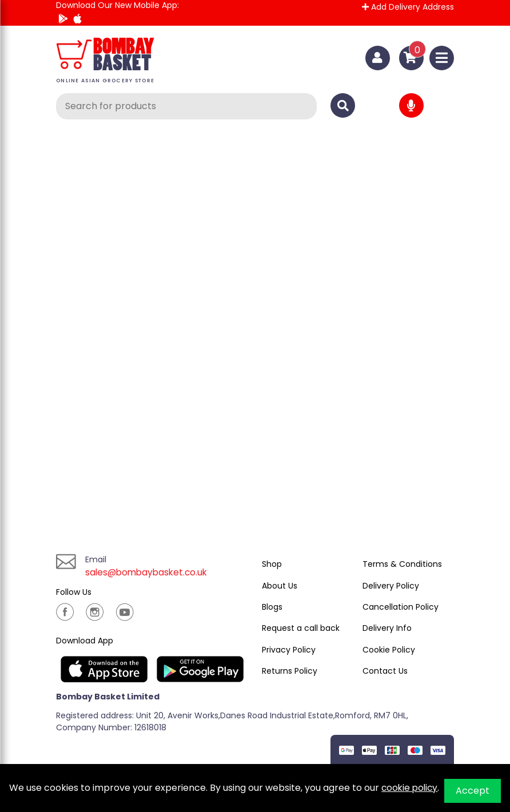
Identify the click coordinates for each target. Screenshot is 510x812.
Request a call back (301, 628)
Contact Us (385, 671)
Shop (272, 564)
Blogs (272, 607)
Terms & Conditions (402, 564)
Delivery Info (387, 628)
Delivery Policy (391, 586)
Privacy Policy (289, 650)
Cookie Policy (389, 650)
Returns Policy (290, 671)
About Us (280, 586)
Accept (473, 791)
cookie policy (411, 788)
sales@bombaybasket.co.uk (149, 572)
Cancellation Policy (401, 607)
